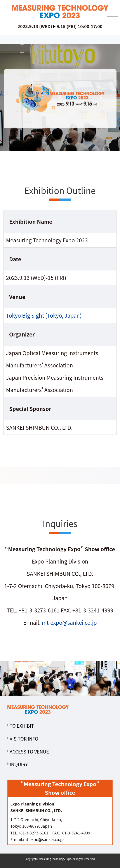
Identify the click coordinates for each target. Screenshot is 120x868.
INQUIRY (19, 764)
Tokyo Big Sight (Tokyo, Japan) (44, 315)
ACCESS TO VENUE (29, 752)
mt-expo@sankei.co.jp (69, 622)
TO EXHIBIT (22, 726)
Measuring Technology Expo (55, 859)
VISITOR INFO (24, 739)
